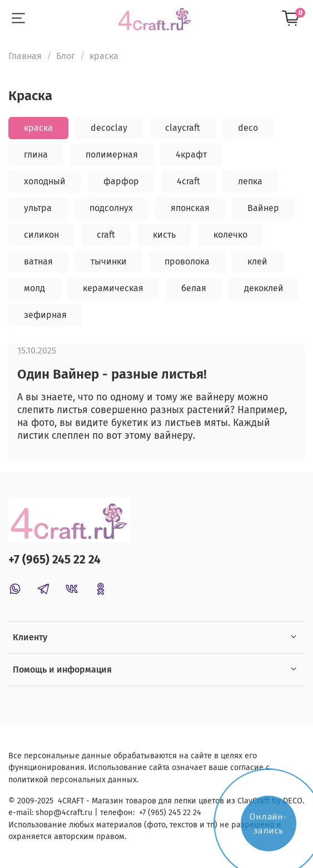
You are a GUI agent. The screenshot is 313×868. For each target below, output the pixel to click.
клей (257, 261)
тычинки (109, 261)
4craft (188, 181)
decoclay (109, 128)
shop (44, 813)
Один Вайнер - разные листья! (112, 374)
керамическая (113, 288)
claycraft (183, 128)
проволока (187, 261)
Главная (25, 56)
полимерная (112, 155)
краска (38, 128)
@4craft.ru (73, 813)
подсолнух (111, 208)
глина (36, 155)
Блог (66, 56)
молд (34, 288)
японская (190, 208)
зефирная (45, 315)
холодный (45, 181)
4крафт (191, 155)
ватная (38, 261)
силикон (41, 235)
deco (248, 128)
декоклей (264, 288)
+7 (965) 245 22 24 (54, 560)
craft (106, 235)
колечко (230, 235)
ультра (38, 208)
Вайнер (263, 208)
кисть (164, 235)
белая (194, 288)
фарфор (121, 181)
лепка (250, 181)
